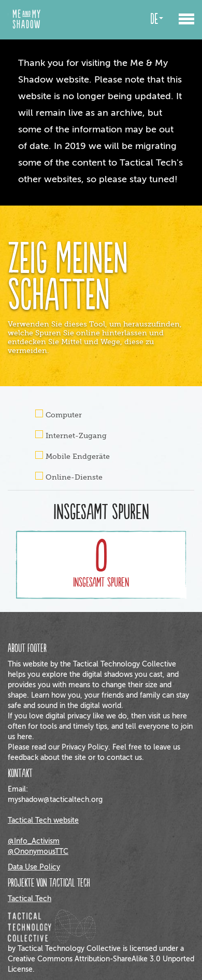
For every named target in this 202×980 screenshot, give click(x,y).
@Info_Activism (34, 841)
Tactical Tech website (43, 820)
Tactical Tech (30, 899)
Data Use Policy (34, 867)
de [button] (157, 19)
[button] (186, 15)
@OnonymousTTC (38, 852)
